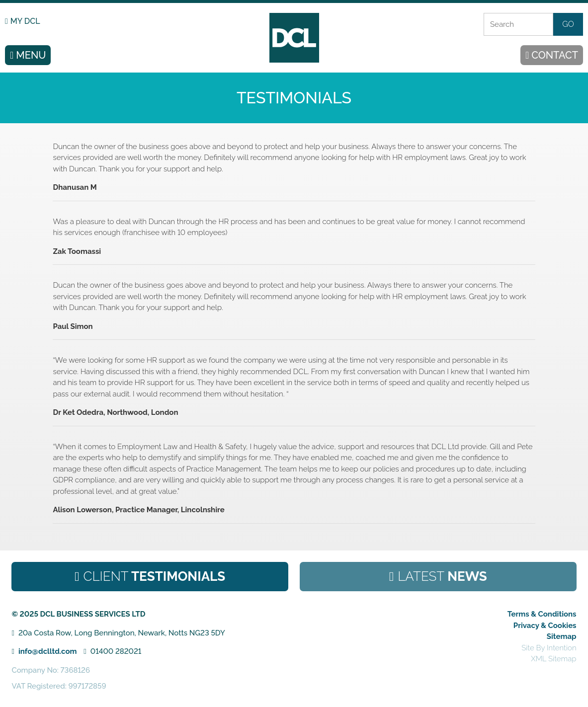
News (442, 576)
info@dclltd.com (48, 651)
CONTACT (555, 55)
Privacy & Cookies (545, 626)
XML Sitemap (553, 659)
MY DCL (25, 21)
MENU (31, 55)
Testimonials (155, 576)
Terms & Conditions (542, 614)
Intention (562, 648)
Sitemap (562, 636)
